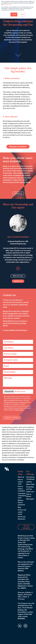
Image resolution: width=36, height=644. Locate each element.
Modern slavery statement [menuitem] (21, 503)
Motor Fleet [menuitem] (30, 484)
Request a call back (18, 147)
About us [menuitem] (21, 477)
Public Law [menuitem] (30, 492)
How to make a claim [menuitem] (20, 482)
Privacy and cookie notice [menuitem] (22, 512)
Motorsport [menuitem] (30, 499)
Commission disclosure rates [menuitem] (22, 496)
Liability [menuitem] (29, 482)
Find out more (7, 4)
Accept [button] (14, 14)
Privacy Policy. (19, 410)
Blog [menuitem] (19, 507)
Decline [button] (22, 14)
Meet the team (18, 276)
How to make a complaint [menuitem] (21, 489)
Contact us (18, 193)
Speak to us (18, 281)
